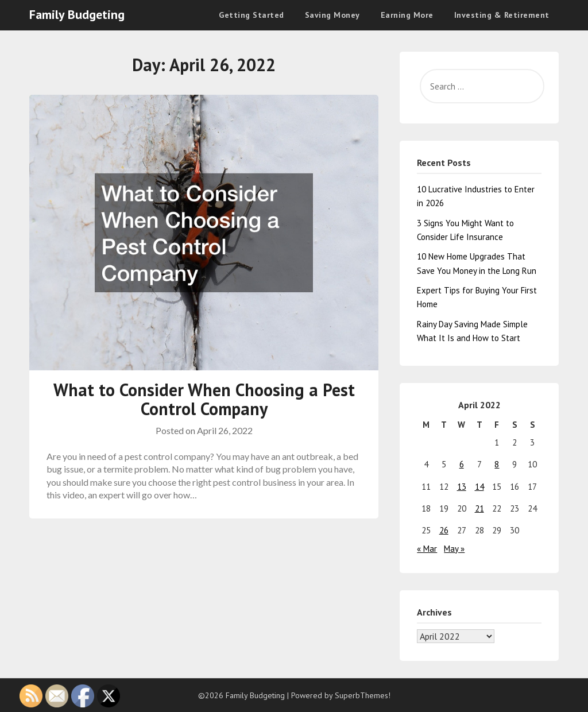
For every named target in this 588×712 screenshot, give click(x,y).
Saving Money (332, 15)
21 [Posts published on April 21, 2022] (479, 508)
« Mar (427, 549)
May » (454, 549)
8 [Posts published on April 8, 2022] (497, 464)
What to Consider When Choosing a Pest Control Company (204, 399)
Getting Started (252, 15)
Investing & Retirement (502, 15)
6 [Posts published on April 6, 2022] (462, 464)
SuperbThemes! (363, 695)
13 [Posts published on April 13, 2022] (462, 487)
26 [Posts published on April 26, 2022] (444, 530)
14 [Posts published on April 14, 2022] (479, 487)
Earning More (407, 15)
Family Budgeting (77, 14)
